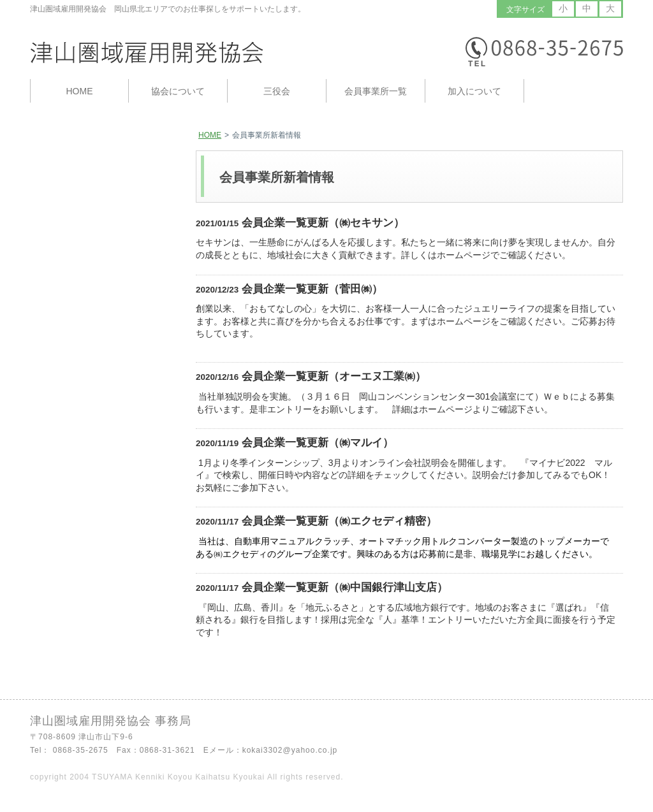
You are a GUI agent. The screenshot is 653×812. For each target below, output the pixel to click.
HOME (210, 135)
